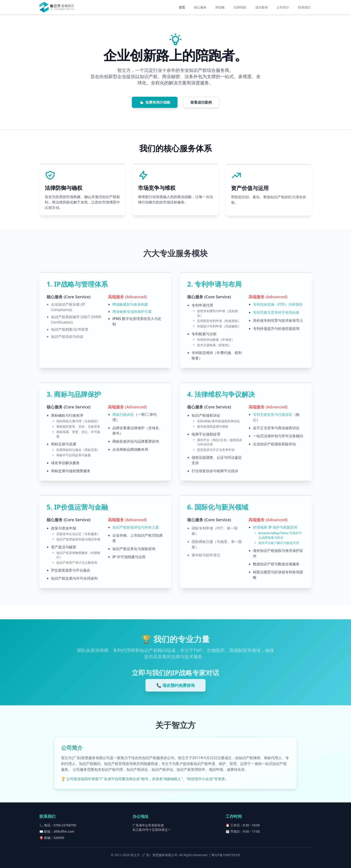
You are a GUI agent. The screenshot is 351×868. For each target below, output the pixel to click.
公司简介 (283, 7)
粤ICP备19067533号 (226, 855)
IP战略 (220, 7)
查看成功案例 (201, 104)
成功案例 (261, 7)
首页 (182, 7)
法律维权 (240, 7)
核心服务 (200, 7)
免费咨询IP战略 (155, 104)
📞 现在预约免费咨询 (175, 690)
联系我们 (304, 7)
